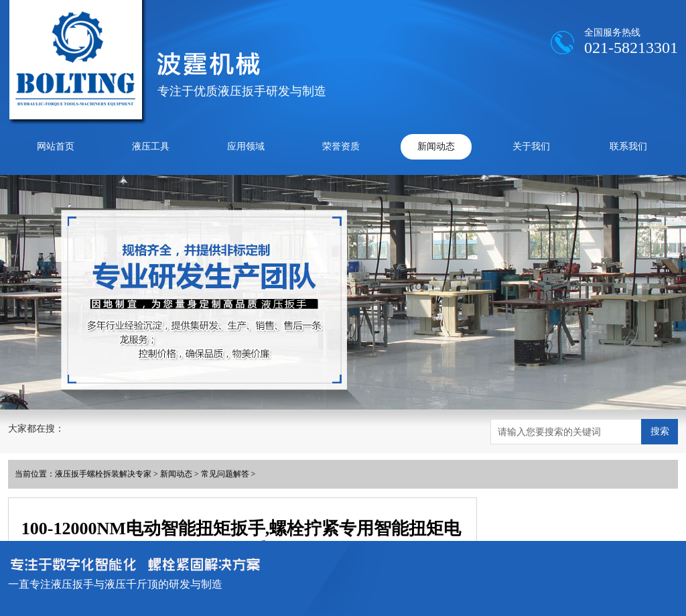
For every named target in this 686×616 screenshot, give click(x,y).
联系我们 (628, 146)
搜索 (660, 431)
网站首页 (56, 146)
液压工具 (151, 146)
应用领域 (246, 146)
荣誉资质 (341, 146)
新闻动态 (436, 146)
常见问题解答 (225, 474)
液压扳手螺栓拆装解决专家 (103, 474)
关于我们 (531, 146)
